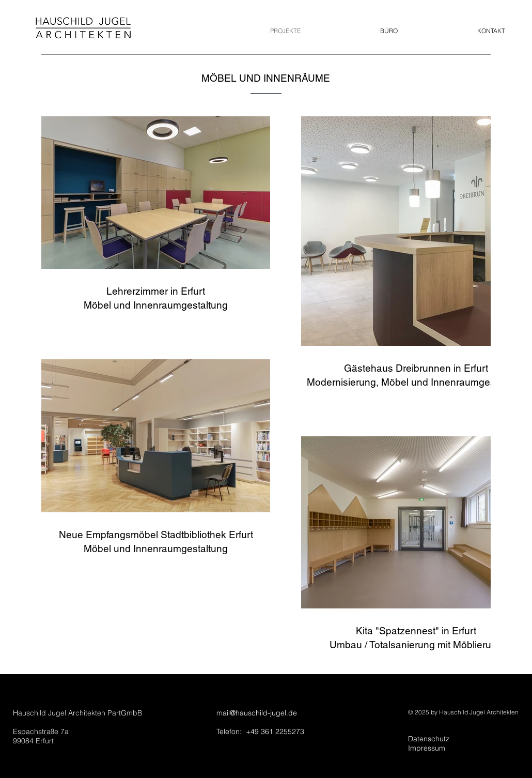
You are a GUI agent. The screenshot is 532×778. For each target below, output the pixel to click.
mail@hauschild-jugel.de (257, 713)
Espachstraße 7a (41, 731)
